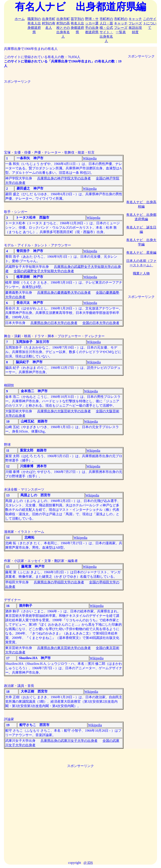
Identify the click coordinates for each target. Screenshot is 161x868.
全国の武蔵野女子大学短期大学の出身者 (44, 271)
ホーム (20, 19)
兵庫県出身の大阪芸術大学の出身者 (64, 411)
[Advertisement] (64, 113)
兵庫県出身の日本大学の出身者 (54, 323)
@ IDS (88, 863)
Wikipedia (90, 158)
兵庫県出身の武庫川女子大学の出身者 (69, 741)
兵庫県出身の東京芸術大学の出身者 (64, 648)
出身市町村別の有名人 (49, 23)
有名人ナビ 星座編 (141, 253)
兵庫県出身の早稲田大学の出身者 (59, 582)
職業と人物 (141, 273)
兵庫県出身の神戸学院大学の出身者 (64, 178)
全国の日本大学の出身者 (101, 323)
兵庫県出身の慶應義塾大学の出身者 (64, 293)
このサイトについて (150, 23)
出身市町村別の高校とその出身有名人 (63, 28)
